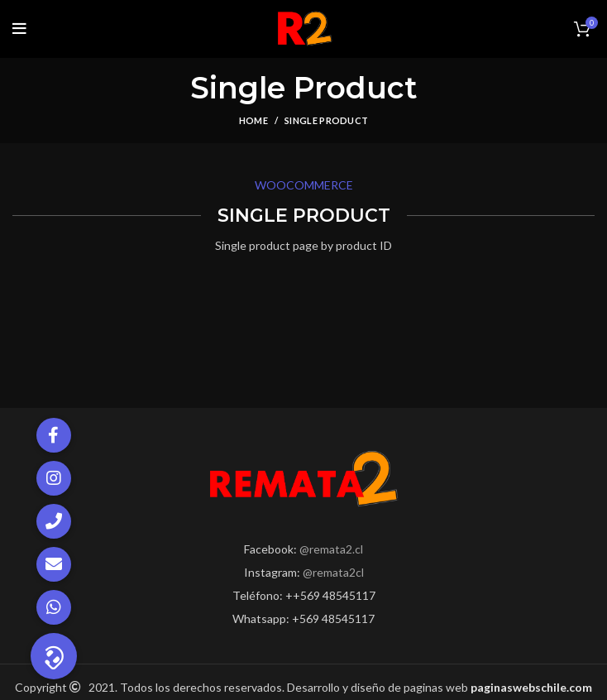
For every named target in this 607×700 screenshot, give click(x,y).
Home (253, 120)
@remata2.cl (331, 549)
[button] (54, 656)
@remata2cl (333, 572)
